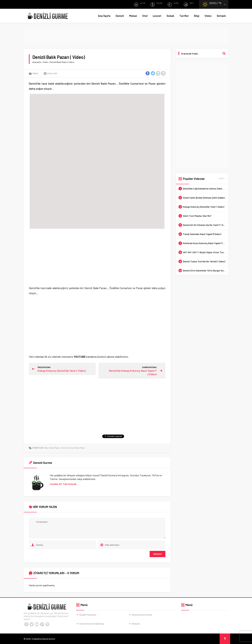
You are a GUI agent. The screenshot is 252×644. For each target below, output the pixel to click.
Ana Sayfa (104, 16)
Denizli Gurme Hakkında (92, 624)
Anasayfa (37, 62)
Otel (145, 16)
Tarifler (184, 16)
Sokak (170, 16)
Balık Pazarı (55, 448)
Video (208, 16)
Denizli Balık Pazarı (77, 448)
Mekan (133, 16)
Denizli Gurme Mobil (142, 615)
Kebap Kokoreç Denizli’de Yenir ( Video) (62, 371)
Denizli (120, 16)
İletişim (221, 16)
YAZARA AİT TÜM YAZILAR (63, 484)
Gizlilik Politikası (88, 615)
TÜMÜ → (222, 179)
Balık (47, 448)
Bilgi (197, 16)
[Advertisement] (126, 36)
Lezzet (157, 16)
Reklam (136, 624)
